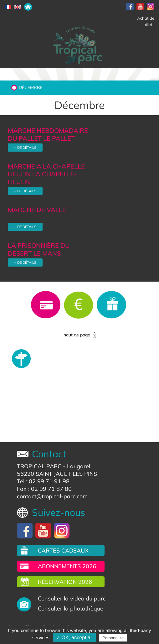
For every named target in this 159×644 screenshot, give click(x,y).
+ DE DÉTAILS (25, 148)
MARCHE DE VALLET (39, 210)
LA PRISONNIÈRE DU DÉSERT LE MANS (39, 249)
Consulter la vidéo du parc (72, 598)
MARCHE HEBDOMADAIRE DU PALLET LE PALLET (48, 134)
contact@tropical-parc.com (52, 496)
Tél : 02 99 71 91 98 (43, 481)
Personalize (113, 638)
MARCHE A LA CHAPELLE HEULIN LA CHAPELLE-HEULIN (46, 174)
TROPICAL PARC (39, 466)
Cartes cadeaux (63, 551)
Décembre (31, 87)
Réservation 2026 (65, 582)
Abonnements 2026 (67, 566)
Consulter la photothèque (71, 608)
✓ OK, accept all (74, 638)
